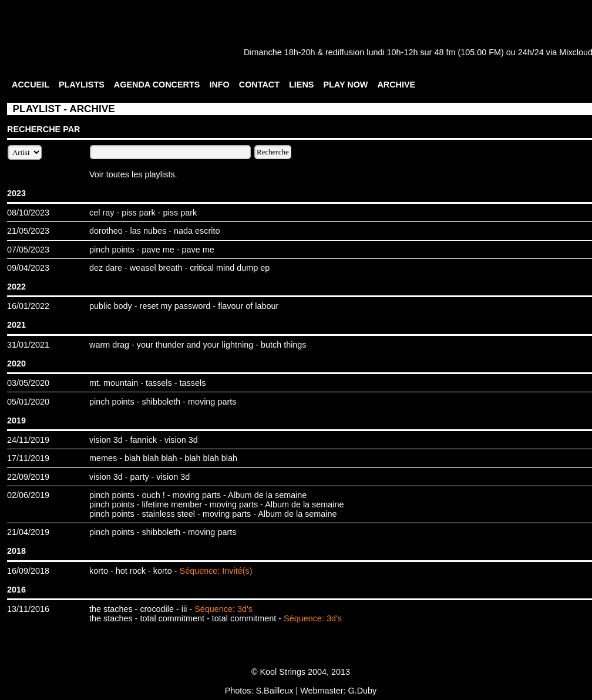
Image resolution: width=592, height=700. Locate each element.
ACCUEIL (31, 85)
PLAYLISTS (82, 85)
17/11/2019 (28, 458)
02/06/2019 (28, 495)
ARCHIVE (396, 85)
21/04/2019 (28, 532)
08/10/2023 (28, 213)
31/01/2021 (28, 345)
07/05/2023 (28, 250)
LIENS (301, 85)
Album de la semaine (267, 495)
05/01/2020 (28, 402)
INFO (219, 85)
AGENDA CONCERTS (157, 85)
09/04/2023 (28, 268)
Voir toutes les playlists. (133, 174)
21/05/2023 (28, 231)
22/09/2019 (28, 477)
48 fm (445, 52)
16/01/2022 (28, 306)
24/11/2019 (28, 440)
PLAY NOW (345, 85)
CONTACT (259, 85)
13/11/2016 (28, 609)
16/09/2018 (28, 571)
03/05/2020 (28, 383)
